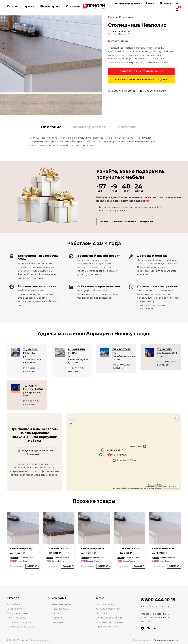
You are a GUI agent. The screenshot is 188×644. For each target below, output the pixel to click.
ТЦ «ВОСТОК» (122, 349)
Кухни (28, 6)
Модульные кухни (18, 613)
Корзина (101, 613)
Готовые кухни (16, 609)
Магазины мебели (62, 604)
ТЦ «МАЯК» (165, 349)
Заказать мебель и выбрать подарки (141, 79)
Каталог (13, 6)
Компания (73, 6)
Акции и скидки (106, 604)
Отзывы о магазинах (108, 609)
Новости (57, 618)
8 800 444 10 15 (158, 599)
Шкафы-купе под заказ (21, 626)
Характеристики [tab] (90, 127)
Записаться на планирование (141, 71)
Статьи (56, 613)
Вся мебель (14, 604)
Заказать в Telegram (153, 91)
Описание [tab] (51, 127)
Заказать (33, 566)
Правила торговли (107, 626)
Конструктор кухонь (126, 3)
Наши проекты (61, 609)
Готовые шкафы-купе (19, 622)
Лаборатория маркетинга (167, 640)
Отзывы (165, 3)
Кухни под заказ (17, 618)
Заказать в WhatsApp (122, 91)
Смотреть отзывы (119, 41)
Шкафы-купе (49, 6)
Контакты (57, 622)
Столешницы (127, 17)
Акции (150, 3)
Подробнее (17, 566)
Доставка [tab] (127, 127)
